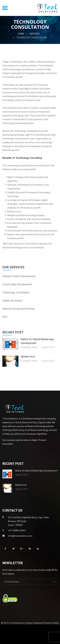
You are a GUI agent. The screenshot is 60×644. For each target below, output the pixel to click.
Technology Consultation (32, 38)
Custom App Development (17, 284)
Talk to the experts (12, 244)
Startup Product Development (19, 276)
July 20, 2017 (48, 347)
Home (21, 34)
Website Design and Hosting (18, 309)
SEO (5, 317)
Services (35, 34)
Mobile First (28, 357)
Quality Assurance (12, 301)
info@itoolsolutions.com (20, 536)
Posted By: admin (29, 347)
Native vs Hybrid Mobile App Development (37, 341)
